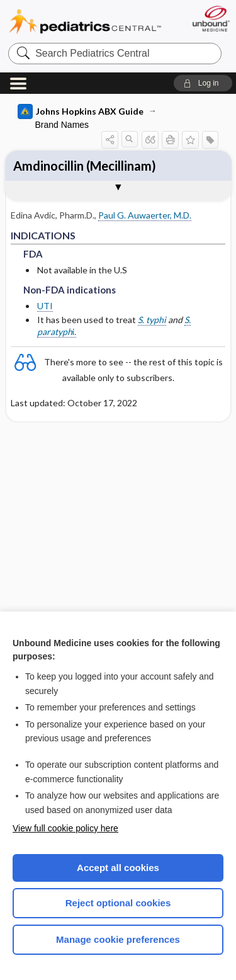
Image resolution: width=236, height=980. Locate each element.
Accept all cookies (118, 868)
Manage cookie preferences (118, 939)
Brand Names (62, 125)
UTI (45, 306)
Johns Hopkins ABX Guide (81, 111)
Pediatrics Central (85, 22)
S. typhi (152, 320)
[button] (203, 83)
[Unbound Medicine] (211, 19)
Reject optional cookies (118, 903)
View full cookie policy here (65, 828)
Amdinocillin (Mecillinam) (85, 166)
